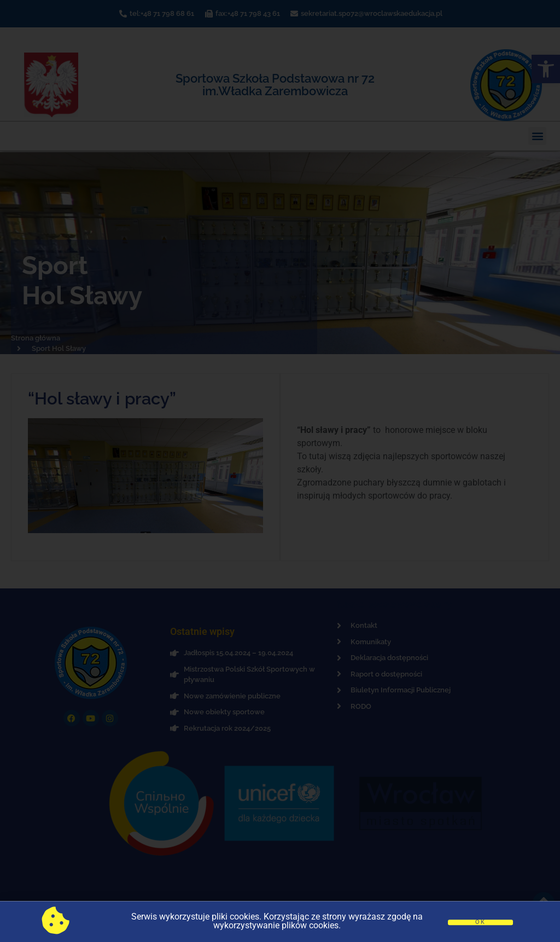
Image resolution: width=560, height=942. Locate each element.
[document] (280, 471)
